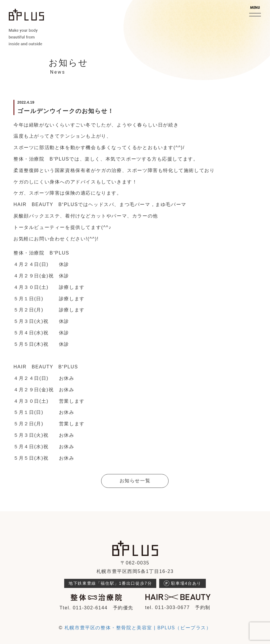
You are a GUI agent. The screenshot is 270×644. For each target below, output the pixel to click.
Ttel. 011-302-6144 (84, 608)
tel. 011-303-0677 (168, 607)
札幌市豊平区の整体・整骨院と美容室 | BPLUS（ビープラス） (138, 628)
